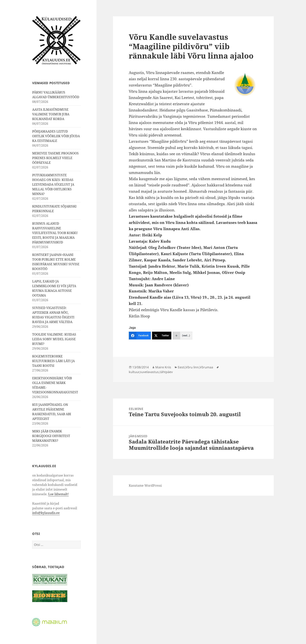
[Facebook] (140, 336)
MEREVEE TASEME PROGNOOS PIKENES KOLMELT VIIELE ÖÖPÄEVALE (55, 158)
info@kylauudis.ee (46, 513)
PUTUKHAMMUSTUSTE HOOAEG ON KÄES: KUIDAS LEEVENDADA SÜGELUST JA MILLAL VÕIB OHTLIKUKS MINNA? (53, 184)
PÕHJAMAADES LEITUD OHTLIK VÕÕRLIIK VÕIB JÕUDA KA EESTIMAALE (56, 136)
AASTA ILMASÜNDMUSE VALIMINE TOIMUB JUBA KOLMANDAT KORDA (51, 114)
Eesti (181, 367)
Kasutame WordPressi (145, 485)
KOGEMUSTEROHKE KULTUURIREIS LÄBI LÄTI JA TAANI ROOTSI (53, 361)
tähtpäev (166, 372)
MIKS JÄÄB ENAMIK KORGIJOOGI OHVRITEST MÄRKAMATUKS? (51, 436)
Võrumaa (206, 367)
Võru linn (192, 367)
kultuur (134, 372)
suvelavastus (149, 372)
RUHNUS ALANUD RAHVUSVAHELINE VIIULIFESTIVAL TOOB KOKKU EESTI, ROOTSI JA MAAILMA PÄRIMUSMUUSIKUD (55, 233)
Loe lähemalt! (58, 494)
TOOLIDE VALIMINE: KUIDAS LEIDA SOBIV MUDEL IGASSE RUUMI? (54, 339)
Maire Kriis (163, 367)
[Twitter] (162, 336)
